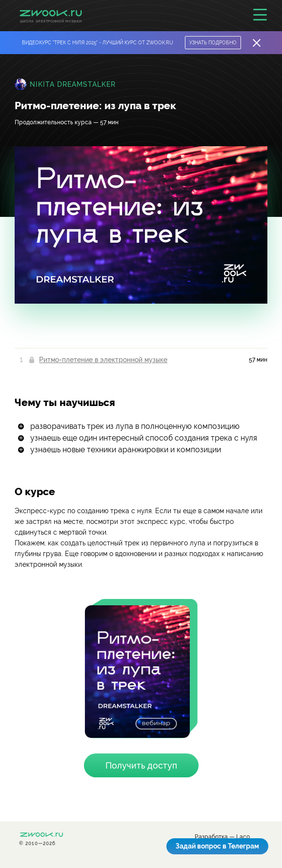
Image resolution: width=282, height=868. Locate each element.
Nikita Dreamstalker (73, 84)
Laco (243, 837)
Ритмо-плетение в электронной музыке (103, 360)
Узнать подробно (213, 43)
